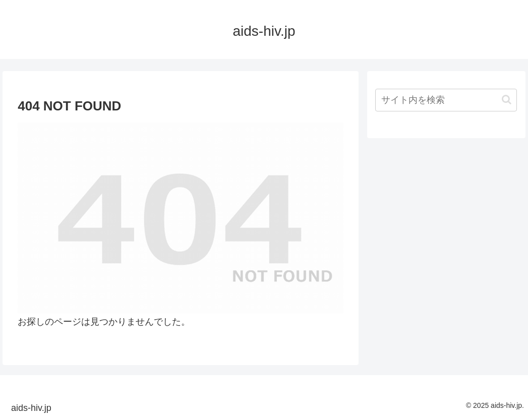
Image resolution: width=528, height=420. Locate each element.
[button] (507, 100)
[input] (446, 100)
